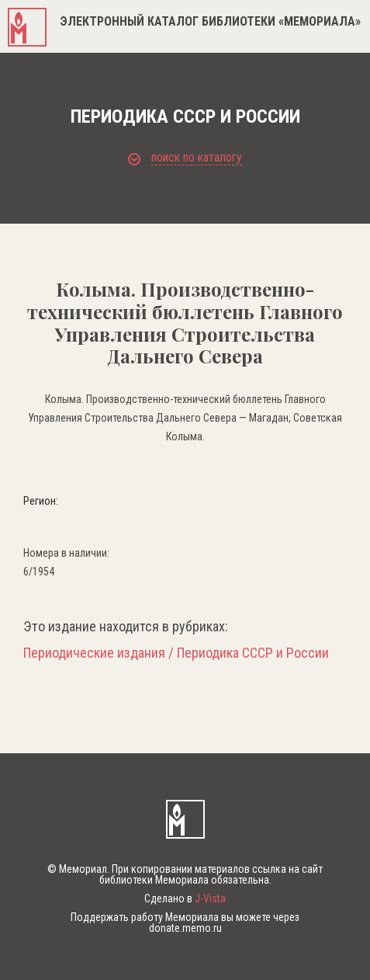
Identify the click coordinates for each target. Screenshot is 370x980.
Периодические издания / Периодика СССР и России (176, 653)
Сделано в (185, 898)
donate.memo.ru (185, 928)
